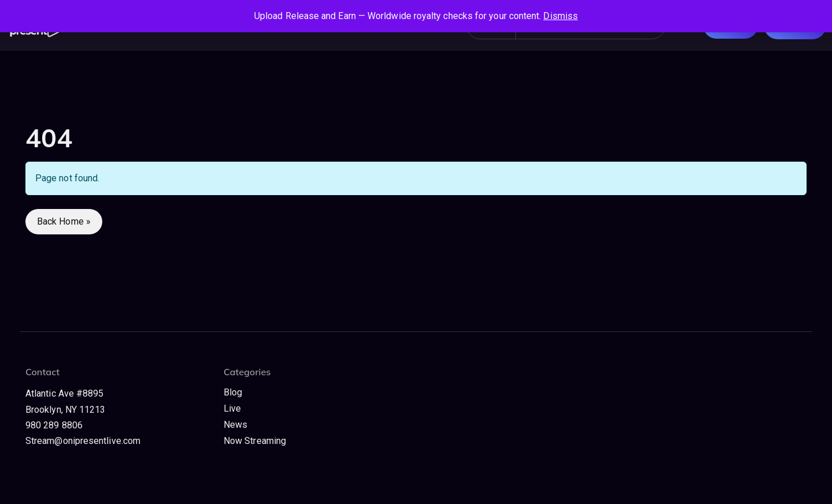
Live (232, 408)
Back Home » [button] (64, 221)
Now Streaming (255, 441)
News (235, 425)
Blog (233, 392)
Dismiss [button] (560, 16)
